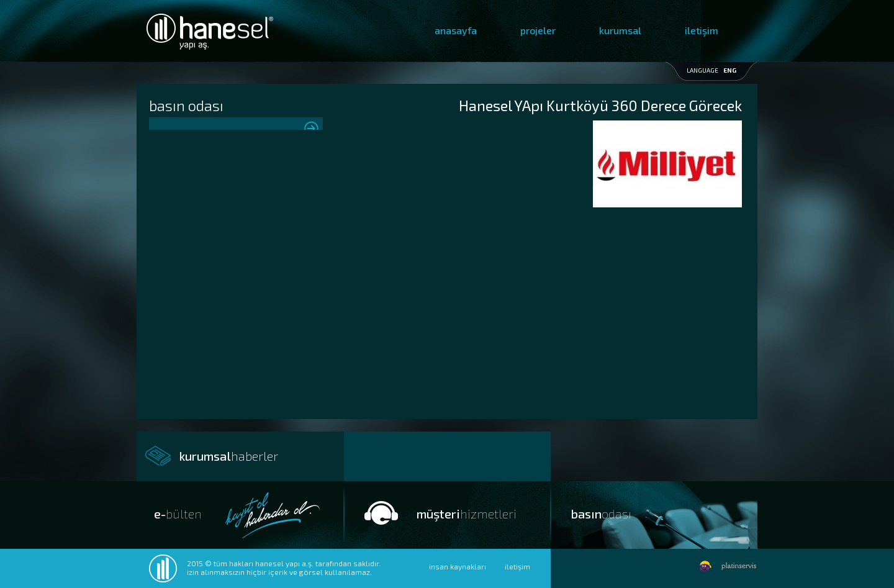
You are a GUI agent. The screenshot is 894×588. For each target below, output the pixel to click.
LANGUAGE (711, 70)
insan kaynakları (458, 566)
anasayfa (456, 30)
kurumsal (620, 30)
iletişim (702, 30)
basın (601, 513)
